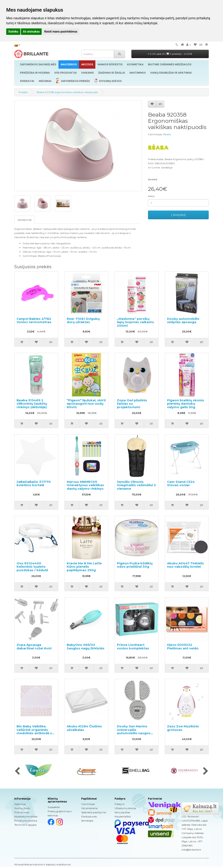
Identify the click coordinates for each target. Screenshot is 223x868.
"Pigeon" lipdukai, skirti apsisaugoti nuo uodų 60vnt (86, 404)
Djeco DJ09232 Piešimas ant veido (183, 646)
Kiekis (151, 196)
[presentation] (17, 771)
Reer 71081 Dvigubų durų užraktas (83, 320)
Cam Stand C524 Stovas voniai (181, 483)
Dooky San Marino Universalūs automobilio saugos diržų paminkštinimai (134, 731)
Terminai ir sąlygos (25, 825)
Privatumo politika (26, 821)
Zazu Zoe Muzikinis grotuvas (183, 728)
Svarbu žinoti (22, 808)
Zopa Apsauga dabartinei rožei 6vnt (34, 646)
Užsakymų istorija (125, 808)
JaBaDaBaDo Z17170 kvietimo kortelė (34, 483)
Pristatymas (22, 812)
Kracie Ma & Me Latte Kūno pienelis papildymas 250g (84, 567)
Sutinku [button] (13, 32)
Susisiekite (54, 807)
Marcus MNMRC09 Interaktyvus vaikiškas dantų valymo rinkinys (85, 485)
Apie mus (20, 804)
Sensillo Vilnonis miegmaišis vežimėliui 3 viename (136, 485)
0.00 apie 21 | (170, 54)
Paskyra (119, 804)
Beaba (167, 134)
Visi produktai (89, 808)
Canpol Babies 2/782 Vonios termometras (34, 320)
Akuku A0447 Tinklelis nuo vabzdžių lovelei (185, 565)
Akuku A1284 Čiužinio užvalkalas (84, 728)
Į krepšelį (178, 215)
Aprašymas (25, 220)
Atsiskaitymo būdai (26, 816)
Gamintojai (88, 804)
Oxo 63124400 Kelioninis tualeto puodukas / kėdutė (32, 567)
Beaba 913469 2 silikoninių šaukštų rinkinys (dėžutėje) (32, 404)
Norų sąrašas (122, 812)
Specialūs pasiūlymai (94, 812)
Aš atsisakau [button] (31, 32)
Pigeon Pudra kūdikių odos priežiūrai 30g (135, 565)
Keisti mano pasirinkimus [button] (61, 32)
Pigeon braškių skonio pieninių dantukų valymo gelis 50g (186, 404)
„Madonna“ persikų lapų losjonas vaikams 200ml (135, 322)
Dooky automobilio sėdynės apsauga (183, 320)
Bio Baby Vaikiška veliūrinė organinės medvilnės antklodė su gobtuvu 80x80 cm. (35, 731)
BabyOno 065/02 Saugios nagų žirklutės (86, 646)
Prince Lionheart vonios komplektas (133, 646)
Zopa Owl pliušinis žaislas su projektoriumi (132, 404)
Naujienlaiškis (123, 816)
